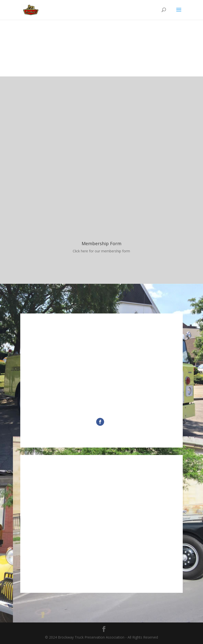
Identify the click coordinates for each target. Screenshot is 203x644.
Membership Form (101, 243)
